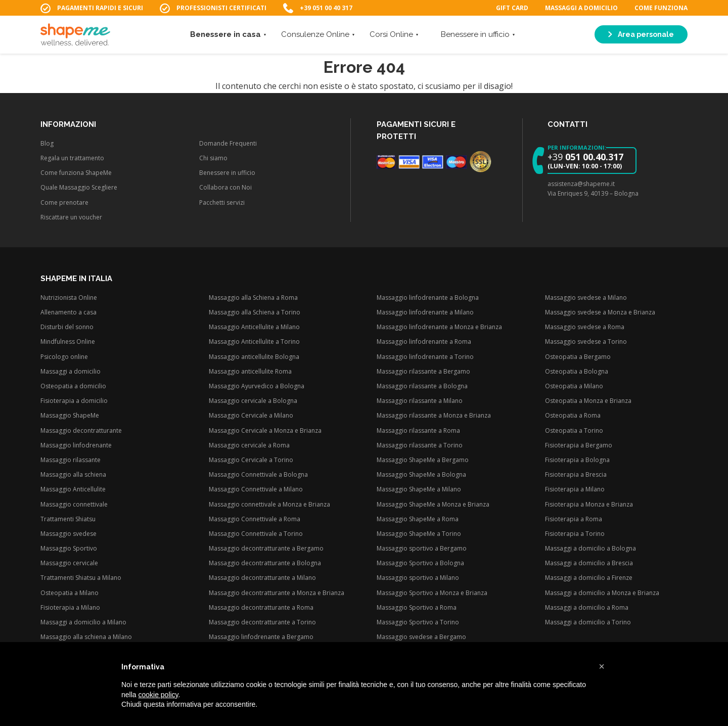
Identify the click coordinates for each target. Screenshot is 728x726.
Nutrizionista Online (69, 298)
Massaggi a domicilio (581, 8)
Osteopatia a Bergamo (578, 357)
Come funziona (661, 8)
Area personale (641, 35)
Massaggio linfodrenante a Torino (425, 357)
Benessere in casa (225, 34)
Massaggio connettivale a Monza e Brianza (269, 504)
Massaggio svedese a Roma (585, 327)
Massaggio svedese (69, 534)
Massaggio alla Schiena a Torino (255, 312)
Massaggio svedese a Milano (586, 298)
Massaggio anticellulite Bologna (254, 357)
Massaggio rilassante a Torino (420, 445)
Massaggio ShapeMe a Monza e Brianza (433, 504)
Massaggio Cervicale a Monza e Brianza (265, 430)
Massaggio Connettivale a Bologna (258, 474)
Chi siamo (213, 158)
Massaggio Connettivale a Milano (256, 489)
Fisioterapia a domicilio (74, 401)
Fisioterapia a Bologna (577, 460)
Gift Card (512, 8)
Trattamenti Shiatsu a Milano (81, 578)
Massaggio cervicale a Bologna (253, 401)
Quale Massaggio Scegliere (79, 187)
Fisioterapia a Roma (574, 519)
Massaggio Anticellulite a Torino (254, 342)
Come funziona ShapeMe (76, 173)
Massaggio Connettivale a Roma (255, 519)
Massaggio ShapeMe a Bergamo (423, 460)
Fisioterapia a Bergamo (579, 445)
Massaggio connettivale (74, 504)
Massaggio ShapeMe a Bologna (421, 474)
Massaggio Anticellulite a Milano (254, 327)
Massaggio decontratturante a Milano (262, 578)
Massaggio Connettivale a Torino (256, 534)
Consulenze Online (315, 34)
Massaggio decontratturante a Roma (261, 607)
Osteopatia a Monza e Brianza (588, 401)
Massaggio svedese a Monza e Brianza (600, 312)
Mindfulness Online (68, 342)
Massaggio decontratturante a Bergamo (266, 548)
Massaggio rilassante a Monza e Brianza (434, 415)
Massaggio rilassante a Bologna (422, 386)
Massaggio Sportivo (69, 548)
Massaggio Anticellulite (73, 489)
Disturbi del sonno (67, 327)
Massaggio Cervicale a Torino (251, 460)
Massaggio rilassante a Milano (420, 401)
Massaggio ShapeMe (70, 415)
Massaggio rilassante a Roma (418, 430)
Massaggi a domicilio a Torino (588, 622)
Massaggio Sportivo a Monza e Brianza (432, 593)
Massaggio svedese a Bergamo (421, 637)
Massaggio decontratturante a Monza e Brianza (277, 593)
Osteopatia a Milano (70, 593)
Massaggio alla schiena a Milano (86, 637)
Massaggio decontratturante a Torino (262, 622)
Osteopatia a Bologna (577, 371)
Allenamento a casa (69, 312)
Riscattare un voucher (71, 217)
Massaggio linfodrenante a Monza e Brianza (439, 327)
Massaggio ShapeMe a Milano (419, 489)
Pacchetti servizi (222, 202)
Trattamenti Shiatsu (68, 519)
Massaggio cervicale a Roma (249, 445)
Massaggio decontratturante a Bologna (265, 563)
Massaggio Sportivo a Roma (417, 607)
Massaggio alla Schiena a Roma (253, 298)
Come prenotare (64, 202)
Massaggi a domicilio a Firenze (589, 578)
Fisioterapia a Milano (70, 607)
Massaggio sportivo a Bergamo (422, 548)
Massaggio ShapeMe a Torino (419, 534)
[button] (602, 666)
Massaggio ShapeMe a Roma (418, 519)
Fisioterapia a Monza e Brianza (589, 504)
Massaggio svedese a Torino (586, 342)
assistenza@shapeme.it (581, 184)
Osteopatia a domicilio (73, 386)
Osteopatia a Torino (574, 430)
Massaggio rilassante (71, 460)
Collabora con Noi (225, 187)
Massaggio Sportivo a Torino (418, 622)
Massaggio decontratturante (81, 430)
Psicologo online (64, 357)
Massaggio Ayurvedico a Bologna (257, 386)
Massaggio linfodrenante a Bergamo (261, 637)
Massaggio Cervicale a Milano (251, 415)
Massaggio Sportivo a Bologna (420, 563)
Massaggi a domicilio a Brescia (589, 563)
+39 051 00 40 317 (326, 8)
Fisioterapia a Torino (575, 534)
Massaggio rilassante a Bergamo (423, 371)
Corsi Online (391, 34)
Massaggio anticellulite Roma (250, 371)
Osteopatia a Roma (573, 415)
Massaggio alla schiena (73, 474)
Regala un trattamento (72, 158)
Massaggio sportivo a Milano (418, 578)
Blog (47, 143)
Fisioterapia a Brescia (576, 474)
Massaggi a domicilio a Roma (587, 607)
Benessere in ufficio (475, 34)
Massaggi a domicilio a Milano (83, 622)
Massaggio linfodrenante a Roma (424, 342)
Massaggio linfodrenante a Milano (425, 312)
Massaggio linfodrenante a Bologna (428, 298)
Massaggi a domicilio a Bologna (590, 548)
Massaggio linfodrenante (76, 445)
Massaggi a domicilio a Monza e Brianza (602, 593)
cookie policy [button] (158, 695)
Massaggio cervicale (69, 563)
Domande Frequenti (228, 143)
